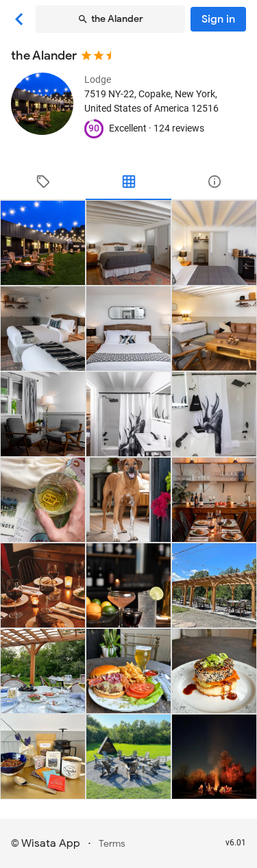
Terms (112, 844)
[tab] (43, 182)
